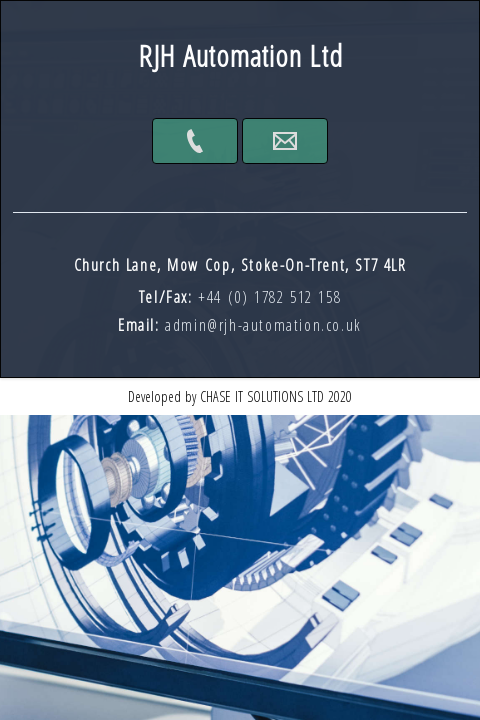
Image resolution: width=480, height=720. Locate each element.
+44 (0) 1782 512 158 (269, 297)
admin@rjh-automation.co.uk (263, 325)
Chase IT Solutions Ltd (262, 396)
